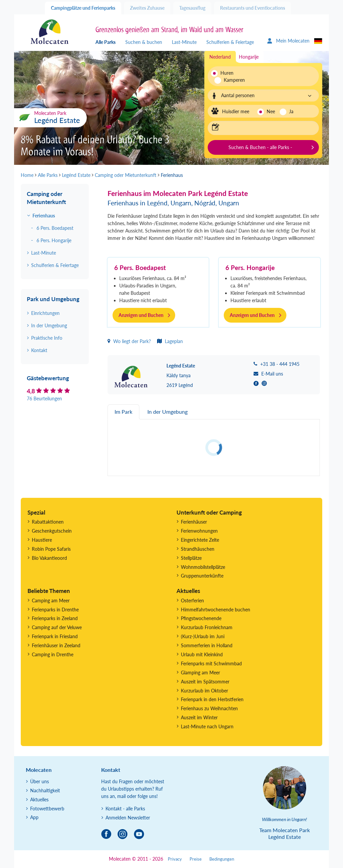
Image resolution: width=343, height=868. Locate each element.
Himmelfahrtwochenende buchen (216, 610)
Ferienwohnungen (199, 531)
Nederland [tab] (220, 57)
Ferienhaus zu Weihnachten (209, 708)
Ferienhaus (44, 216)
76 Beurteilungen (44, 398)
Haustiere (42, 540)
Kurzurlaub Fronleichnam (207, 627)
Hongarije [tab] (249, 57)
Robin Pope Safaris (51, 549)
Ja (291, 111)
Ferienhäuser (194, 522)
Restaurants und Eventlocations (253, 8)
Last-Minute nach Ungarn (207, 726)
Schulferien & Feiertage (230, 42)
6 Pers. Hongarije (250, 268)
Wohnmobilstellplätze (203, 567)
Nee (271, 111)
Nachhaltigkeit (45, 790)
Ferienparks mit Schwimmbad (211, 663)
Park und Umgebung (53, 299)
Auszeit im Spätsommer (205, 682)
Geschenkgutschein (52, 531)
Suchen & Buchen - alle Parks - (260, 147)
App (34, 817)
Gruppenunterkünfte (202, 576)
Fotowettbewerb (47, 809)
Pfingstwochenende (201, 618)
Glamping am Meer (200, 673)
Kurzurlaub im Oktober (204, 691)
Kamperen (231, 80)
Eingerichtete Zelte (200, 540)
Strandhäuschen (198, 549)
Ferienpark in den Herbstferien (212, 699)
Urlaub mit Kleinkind (202, 654)
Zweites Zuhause (147, 8)
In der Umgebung (49, 325)
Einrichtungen (45, 313)
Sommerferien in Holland (207, 645)
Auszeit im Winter (199, 717)
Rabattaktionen (48, 522)
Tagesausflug (192, 8)
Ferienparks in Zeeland (55, 618)
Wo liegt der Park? (129, 341)
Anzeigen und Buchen (141, 315)
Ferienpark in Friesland (55, 636)
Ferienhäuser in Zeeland (56, 645)
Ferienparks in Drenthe (55, 610)
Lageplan (170, 341)
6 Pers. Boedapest (140, 268)
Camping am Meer (51, 600)
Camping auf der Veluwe (57, 627)
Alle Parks (106, 42)
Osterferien (192, 600)
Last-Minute (184, 42)
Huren (227, 73)
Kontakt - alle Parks (125, 809)
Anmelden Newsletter (128, 818)
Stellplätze (191, 558)
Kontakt (39, 350)
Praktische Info (47, 338)
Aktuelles (39, 799)
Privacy (175, 859)
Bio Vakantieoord (49, 558)
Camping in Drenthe (53, 654)
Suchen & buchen (144, 42)
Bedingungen (222, 859)
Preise (196, 859)
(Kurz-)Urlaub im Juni (203, 636)
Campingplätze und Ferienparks (83, 8)
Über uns (40, 781)
